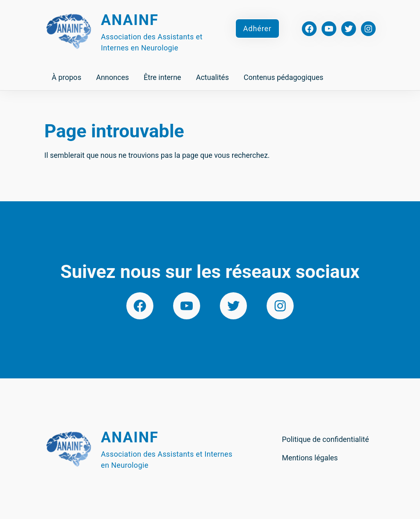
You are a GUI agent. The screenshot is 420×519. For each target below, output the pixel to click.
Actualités (212, 77)
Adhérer (257, 28)
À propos (66, 77)
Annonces (112, 77)
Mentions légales (310, 458)
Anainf (130, 20)
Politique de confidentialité (325, 439)
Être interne (162, 77)
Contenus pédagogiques (283, 77)
